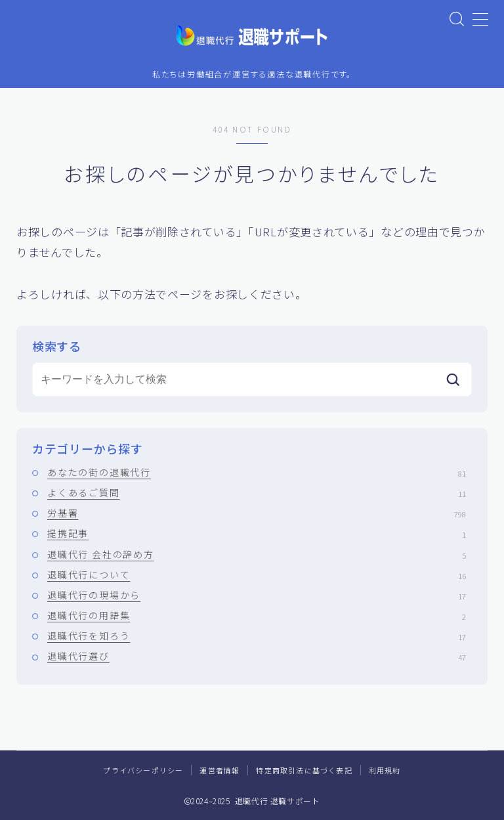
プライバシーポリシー (143, 770)
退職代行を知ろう (257, 636)
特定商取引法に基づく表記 (304, 770)
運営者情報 (220, 770)
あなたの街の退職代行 (257, 472)
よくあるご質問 (257, 492)
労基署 (257, 513)
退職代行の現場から (257, 595)
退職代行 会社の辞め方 (257, 554)
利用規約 (385, 770)
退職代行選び (257, 657)
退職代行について (257, 574)
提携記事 (257, 534)
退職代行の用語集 (257, 616)
